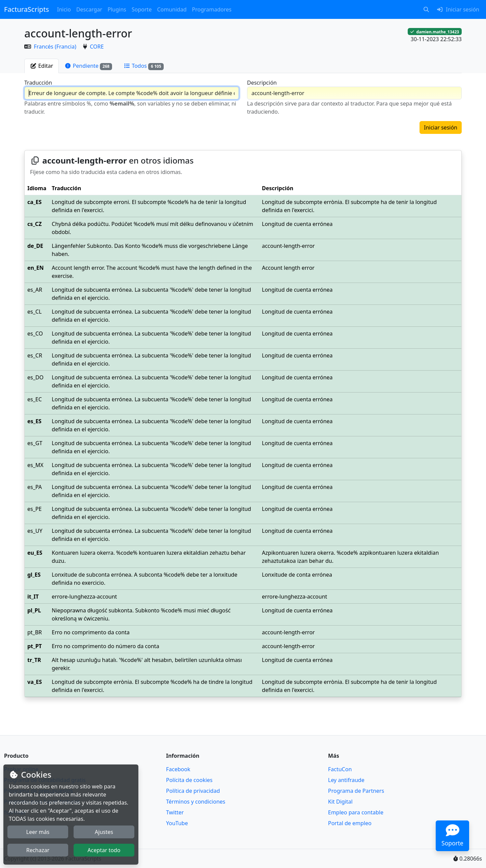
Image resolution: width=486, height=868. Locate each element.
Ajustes (104, 832)
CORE (97, 47)
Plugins (117, 9)
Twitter (175, 812)
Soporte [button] (142, 9)
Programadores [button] (212, 9)
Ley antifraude (346, 780)
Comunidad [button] (172, 9)
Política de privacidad (193, 791)
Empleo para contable (356, 812)
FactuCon (340, 769)
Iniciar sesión (441, 127)
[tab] (42, 66)
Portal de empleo (350, 823)
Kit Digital (340, 802)
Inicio (64, 9)
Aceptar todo (104, 850)
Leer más (38, 832)
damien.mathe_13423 (435, 32)
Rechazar (38, 850)
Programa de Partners (356, 791)
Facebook (178, 769)
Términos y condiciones (196, 802)
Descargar (89, 9)
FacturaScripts (26, 9)
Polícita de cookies (189, 780)
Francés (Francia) (56, 47)
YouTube (177, 823)
